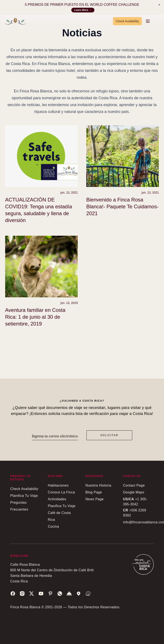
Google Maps (134, 492)
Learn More (83, 10)
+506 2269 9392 (135, 513)
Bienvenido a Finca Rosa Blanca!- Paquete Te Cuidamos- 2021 (122, 207)
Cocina (53, 526)
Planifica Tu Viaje (24, 496)
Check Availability (127, 21)
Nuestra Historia (98, 485)
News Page (94, 499)
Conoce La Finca (61, 492)
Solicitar (109, 435)
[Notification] (159, 5)
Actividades (57, 499)
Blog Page (94, 492)
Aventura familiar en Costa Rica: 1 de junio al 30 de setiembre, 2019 (35, 317)
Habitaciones (58, 485)
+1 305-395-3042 (135, 502)
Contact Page (134, 485)
